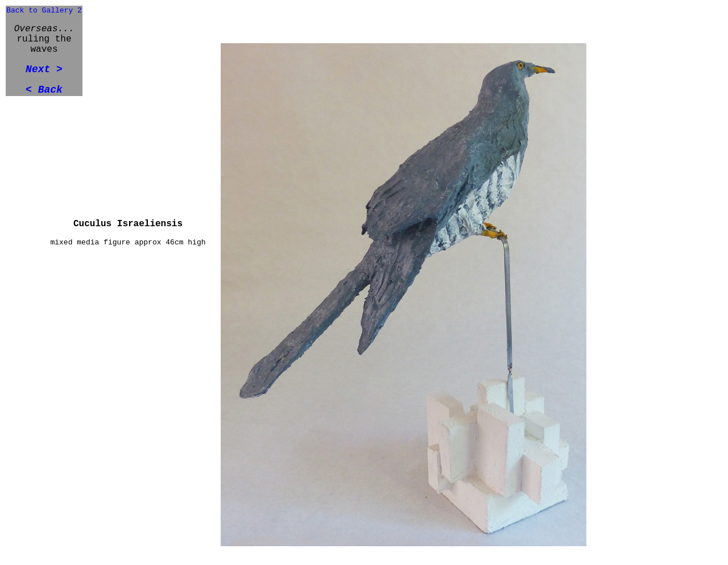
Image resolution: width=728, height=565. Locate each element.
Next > (44, 69)
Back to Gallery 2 (44, 11)
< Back (44, 90)
